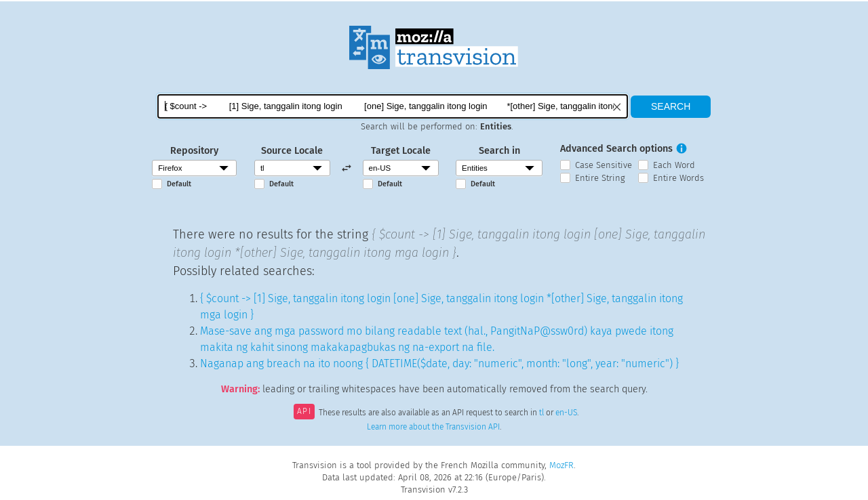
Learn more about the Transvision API (433, 427)
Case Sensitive (604, 165)
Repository (194, 151)
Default (179, 184)
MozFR (561, 465)
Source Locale (292, 151)
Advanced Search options (616, 149)
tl (541, 413)
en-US (566, 413)
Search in (499, 151)
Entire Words (678, 178)
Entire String (600, 178)
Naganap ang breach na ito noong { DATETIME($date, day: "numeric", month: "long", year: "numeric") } (439, 363)
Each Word (674, 165)
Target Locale (401, 151)
